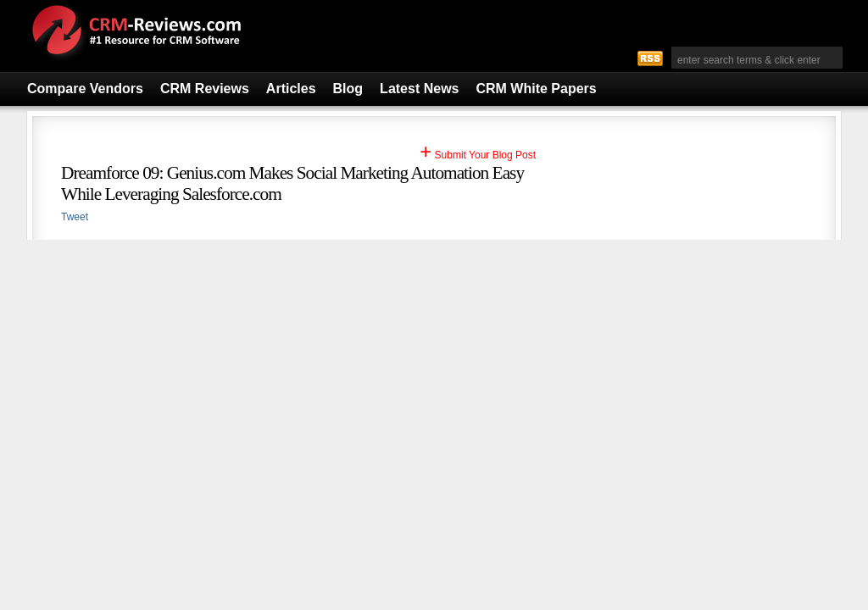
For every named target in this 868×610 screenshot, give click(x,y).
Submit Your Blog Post (478, 155)
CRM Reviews (205, 89)
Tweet (75, 217)
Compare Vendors (85, 89)
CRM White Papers (536, 89)
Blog (348, 89)
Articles (291, 89)
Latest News (419, 89)
